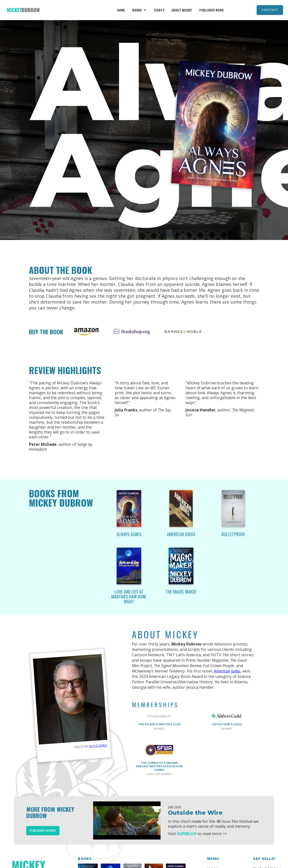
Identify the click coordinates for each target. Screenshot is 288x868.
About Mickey (182, 10)
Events (159, 10)
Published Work (211, 10)
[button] (139, 10)
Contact (270, 10)
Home (121, 10)
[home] (23, 10)
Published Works (43, 831)
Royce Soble (98, 745)
